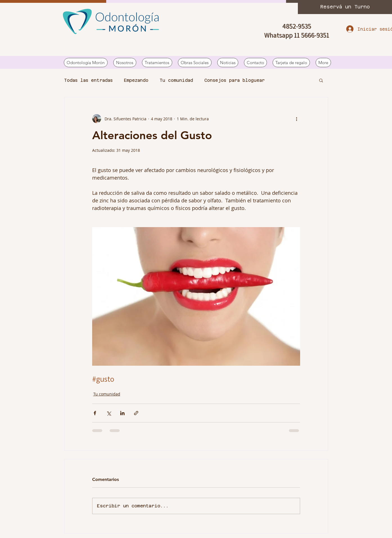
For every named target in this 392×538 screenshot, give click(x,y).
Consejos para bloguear (234, 80)
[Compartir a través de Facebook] (95, 413)
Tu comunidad (176, 80)
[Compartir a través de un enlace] (136, 413)
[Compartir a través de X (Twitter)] (109, 413)
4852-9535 (297, 26)
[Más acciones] (297, 119)
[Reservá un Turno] (345, 7)
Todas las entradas (88, 80)
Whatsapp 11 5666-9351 (297, 35)
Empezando (136, 80)
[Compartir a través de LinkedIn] (122, 413)
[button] (321, 80)
